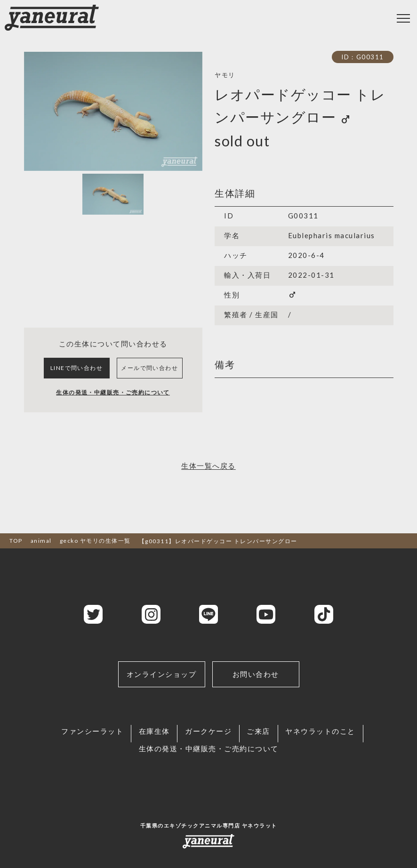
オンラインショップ (162, 689)
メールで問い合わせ (150, 375)
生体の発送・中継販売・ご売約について (113, 407)
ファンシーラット (89, 746)
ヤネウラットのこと (324, 746)
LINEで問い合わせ (77, 369)
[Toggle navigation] (403, 18)
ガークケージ (208, 746)
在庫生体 (152, 746)
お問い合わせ (256, 689)
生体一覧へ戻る (208, 481)
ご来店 (260, 746)
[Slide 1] (113, 194)
